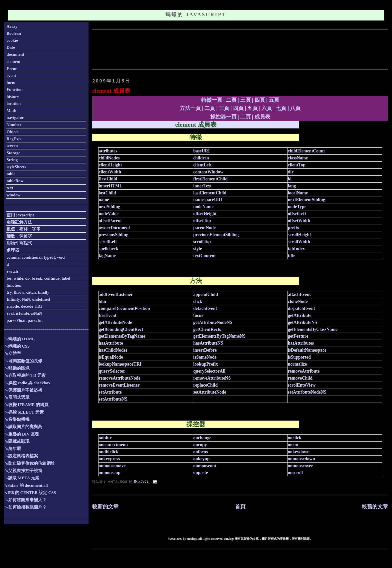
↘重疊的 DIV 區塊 (22, 434)
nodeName (203, 207)
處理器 (13, 250)
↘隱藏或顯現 (17, 441)
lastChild (107, 193)
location (14, 104)
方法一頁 (190, 108)
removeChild (300, 378)
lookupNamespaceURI (120, 364)
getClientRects (207, 329)
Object (12, 132)
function (14, 285)
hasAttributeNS (208, 343)
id (290, 179)
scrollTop (202, 242)
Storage (13, 153)
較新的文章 (105, 507)
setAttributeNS (113, 399)
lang (292, 186)
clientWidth (110, 172)
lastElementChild (210, 193)
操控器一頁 (223, 117)
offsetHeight (205, 214)
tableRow (15, 181)
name (104, 200)
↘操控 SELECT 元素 (24, 412)
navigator (15, 118)
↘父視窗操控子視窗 (23, 471)
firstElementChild (210, 179)
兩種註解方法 (19, 222)
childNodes (109, 158)
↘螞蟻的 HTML (19, 339)
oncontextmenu (113, 445)
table (11, 174)
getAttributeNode (115, 322)
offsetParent (110, 221)
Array (12, 26)
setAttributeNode (210, 392)
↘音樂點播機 (17, 419)
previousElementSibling (216, 235)
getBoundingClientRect (121, 329)
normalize (297, 364)
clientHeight (110, 165)
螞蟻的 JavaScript (196, 14)
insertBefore (205, 350)
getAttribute (299, 315)
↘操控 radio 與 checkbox (27, 383)
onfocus (200, 452)
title (291, 256)
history (13, 97)
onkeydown (299, 452)
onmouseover (300, 466)
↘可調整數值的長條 (23, 361)
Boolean (14, 33)
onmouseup (110, 473)
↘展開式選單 (17, 397)
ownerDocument (114, 228)
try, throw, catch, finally (28, 292)
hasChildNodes (113, 350)
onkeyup (201, 459)
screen (12, 146)
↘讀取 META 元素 (22, 478)
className (298, 158)
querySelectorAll (209, 371)
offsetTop (202, 221)
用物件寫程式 (19, 243)
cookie (12, 40)
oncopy (200, 445)
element (13, 62)
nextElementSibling (306, 200)
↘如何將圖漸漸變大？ (25, 500)
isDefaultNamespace (307, 350)
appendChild (206, 294)
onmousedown (301, 459)
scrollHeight (299, 235)
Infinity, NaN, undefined (28, 299)
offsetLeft (297, 214)
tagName (107, 256)
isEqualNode (111, 357)
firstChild (108, 179)
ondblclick (109, 452)
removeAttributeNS (212, 378)
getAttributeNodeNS (213, 322)
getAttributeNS (302, 322)
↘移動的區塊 (17, 368)
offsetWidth (299, 221)
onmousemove (112, 466)
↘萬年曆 (12, 449)
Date (11, 47)
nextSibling (109, 207)
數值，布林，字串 (23, 229)
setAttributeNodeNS (307, 392)
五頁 (274, 100)
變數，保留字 (19, 236)
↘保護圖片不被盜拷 (23, 390)
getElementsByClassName (313, 329)
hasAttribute (111, 343)
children (201, 158)
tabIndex (296, 249)
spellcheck (108, 249)
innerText (202, 186)
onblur (105, 438)
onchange (202, 438)
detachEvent (205, 308)
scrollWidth (299, 242)
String (12, 160)
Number (14, 125)
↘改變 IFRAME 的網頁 (26, 405)
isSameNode (205, 357)
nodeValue (109, 214)
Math (11, 111)
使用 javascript (20, 215)
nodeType (297, 207)
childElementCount (306, 151)
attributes (108, 151)
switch (12, 271)
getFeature (298, 336)
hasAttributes (301, 343)
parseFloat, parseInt (25, 320)
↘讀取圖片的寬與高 (23, 427)
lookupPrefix (205, 364)
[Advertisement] (183, 49)
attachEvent (299, 294)
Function (14, 90)
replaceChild (205, 385)
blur (103, 301)
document (15, 54)
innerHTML (111, 186)
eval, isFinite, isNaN (24, 313)
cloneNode (298, 301)
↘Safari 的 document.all (26, 485)
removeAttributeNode (120, 378)
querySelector (112, 371)
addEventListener (116, 294)
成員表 (262, 117)
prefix (293, 228)
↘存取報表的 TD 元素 (25, 375)
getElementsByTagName (122, 336)
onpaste (200, 473)
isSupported (299, 357)
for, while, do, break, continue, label (38, 278)
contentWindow (208, 172)
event (11, 76)
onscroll (295, 473)
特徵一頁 (212, 100)
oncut (293, 445)
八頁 (295, 108)
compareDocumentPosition (124, 308)
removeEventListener (119, 385)
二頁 (231, 100)
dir (291, 172)
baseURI (201, 151)
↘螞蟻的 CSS (17, 346)
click (198, 301)
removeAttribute (304, 371)
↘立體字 (12, 353)
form (11, 83)
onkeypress (109, 459)
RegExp (14, 139)
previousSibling (113, 235)
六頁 (267, 108)
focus (198, 315)
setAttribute (110, 392)
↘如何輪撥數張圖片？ (25, 507)
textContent (204, 256)
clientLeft (202, 165)
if (8, 264)
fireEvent (108, 315)
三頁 (245, 100)
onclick (294, 438)
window (13, 195)
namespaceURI (208, 200)
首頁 (240, 507)
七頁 (281, 108)
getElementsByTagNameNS (219, 336)
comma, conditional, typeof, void (35, 257)
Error (12, 69)
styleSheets (16, 167)
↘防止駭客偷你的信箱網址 (29, 463)
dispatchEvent (301, 308)
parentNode (204, 228)
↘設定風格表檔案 (21, 456)
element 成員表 (111, 91)
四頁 (260, 100)
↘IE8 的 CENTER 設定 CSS (30, 493)
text (10, 188)
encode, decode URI (24, 306)
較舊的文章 (375, 507)
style (198, 249)
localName (298, 193)
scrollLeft (108, 242)
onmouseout (205, 466)
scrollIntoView (302, 385)
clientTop (296, 165)
